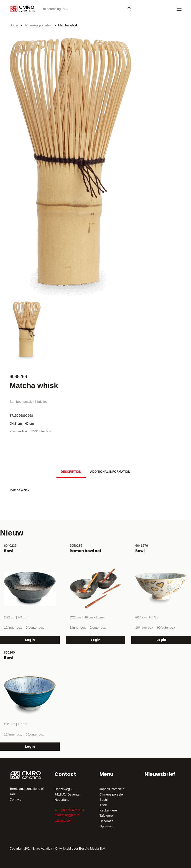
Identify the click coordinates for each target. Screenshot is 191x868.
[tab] (71, 472)
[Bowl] (30, 589)
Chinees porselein (112, 794)
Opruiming (107, 826)
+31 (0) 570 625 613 (69, 810)
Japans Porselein (112, 789)
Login (30, 640)
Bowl (9, 551)
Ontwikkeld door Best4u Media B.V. (80, 848)
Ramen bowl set (86, 551)
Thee (103, 805)
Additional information (110, 472)
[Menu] (179, 9)
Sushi (104, 800)
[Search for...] (81, 9)
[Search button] (129, 9)
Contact (15, 799)
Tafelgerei (106, 816)
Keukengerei (109, 810)
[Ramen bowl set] (95, 589)
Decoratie (106, 821)
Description (71, 472)
